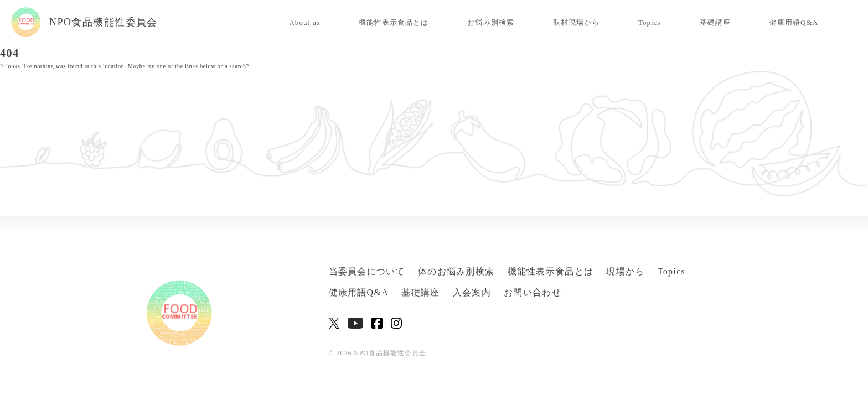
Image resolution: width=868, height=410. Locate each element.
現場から (625, 271)
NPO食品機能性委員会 (84, 22)
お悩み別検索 (490, 22)
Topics (650, 22)
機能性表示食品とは (394, 22)
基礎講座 (715, 22)
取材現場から (576, 22)
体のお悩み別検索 (456, 271)
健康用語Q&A (794, 22)
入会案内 (472, 292)
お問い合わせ (533, 292)
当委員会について (367, 271)
